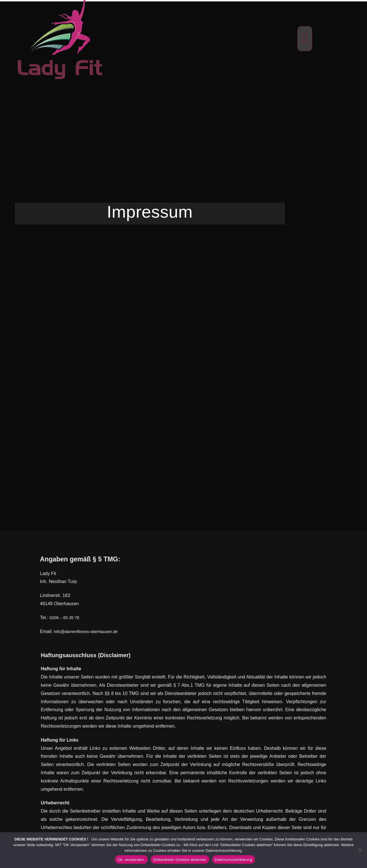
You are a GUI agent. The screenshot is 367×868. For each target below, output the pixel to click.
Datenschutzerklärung (234, 860)
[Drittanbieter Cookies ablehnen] (360, 850)
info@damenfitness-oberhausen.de (89, 631)
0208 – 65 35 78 (66, 618)
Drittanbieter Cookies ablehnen (180, 860)
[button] (305, 39)
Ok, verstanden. (131, 860)
